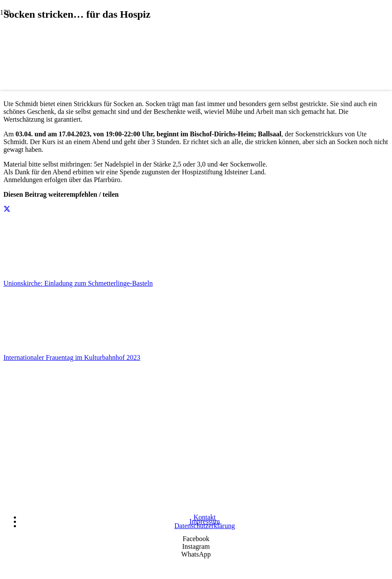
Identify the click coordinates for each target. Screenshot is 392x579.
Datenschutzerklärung (204, 526)
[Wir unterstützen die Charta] (196, 504)
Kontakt (205, 517)
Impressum (205, 521)
